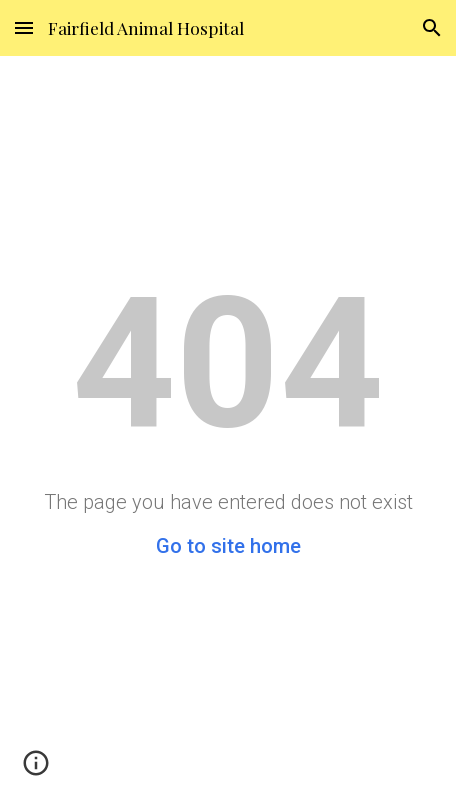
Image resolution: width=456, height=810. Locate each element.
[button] (24, 27)
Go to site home (228, 546)
